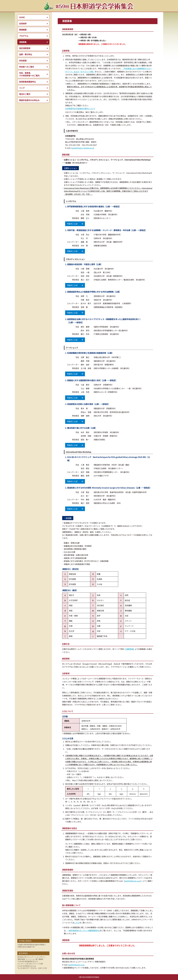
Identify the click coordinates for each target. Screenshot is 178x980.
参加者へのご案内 (27, 67)
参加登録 (23, 60)
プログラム (24, 36)
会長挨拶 (23, 23)
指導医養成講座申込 (28, 82)
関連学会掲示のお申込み (29, 100)
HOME (22, 17)
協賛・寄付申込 (26, 54)
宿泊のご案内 (25, 94)
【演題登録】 (130, 649)
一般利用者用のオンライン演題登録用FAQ (84, 930)
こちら (77, 923)
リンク (22, 88)
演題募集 (23, 42)
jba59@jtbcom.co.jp (29, 966)
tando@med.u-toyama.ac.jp (83, 148)
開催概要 (23, 30)
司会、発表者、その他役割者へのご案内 (29, 74)
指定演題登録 (25, 48)
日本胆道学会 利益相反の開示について (80, 108)
